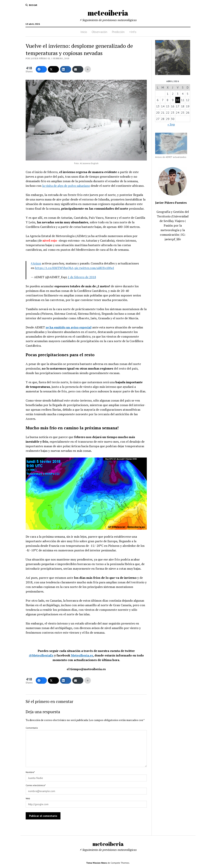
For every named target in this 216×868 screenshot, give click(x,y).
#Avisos (36, 263)
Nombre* (30, 772)
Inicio (84, 32)
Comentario (32, 728)
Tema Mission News (96, 863)
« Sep (171, 124)
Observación (99, 32)
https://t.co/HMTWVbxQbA (54, 268)
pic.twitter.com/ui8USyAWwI (94, 268)
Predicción (118, 32)
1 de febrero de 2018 (82, 277)
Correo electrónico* (36, 785)
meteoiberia (108, 13)
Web (28, 798)
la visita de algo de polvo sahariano (66, 186)
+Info (133, 32)
